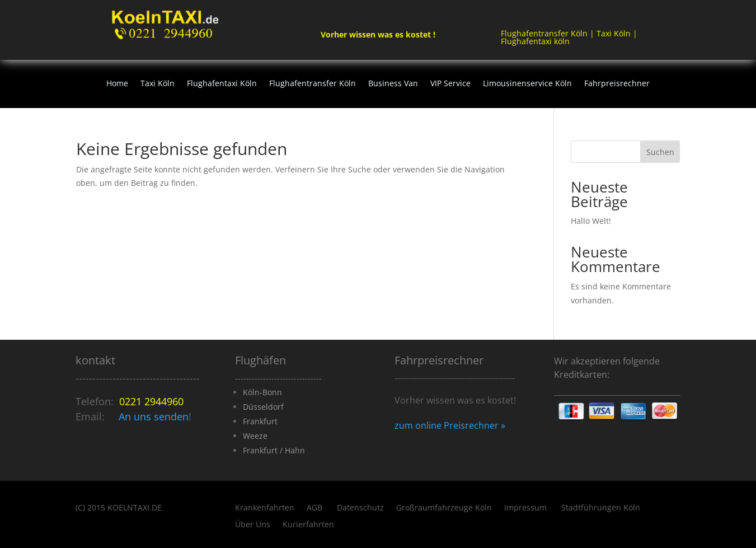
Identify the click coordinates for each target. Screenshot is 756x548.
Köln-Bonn (262, 392)
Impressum (527, 508)
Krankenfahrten (265, 508)
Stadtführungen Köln (601, 508)
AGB (316, 508)
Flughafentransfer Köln (313, 84)
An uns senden (154, 416)
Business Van (393, 84)
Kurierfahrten (308, 525)
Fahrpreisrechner (617, 84)
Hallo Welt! (591, 221)
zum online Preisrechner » (450, 425)
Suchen (660, 152)
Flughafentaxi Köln (222, 84)
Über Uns (253, 525)
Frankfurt (260, 421)
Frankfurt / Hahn (274, 450)
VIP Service (450, 84)
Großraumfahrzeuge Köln (444, 508)
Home (117, 84)
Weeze (255, 436)
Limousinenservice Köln (527, 84)
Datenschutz (360, 508)
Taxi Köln (158, 84)
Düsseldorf (263, 407)
